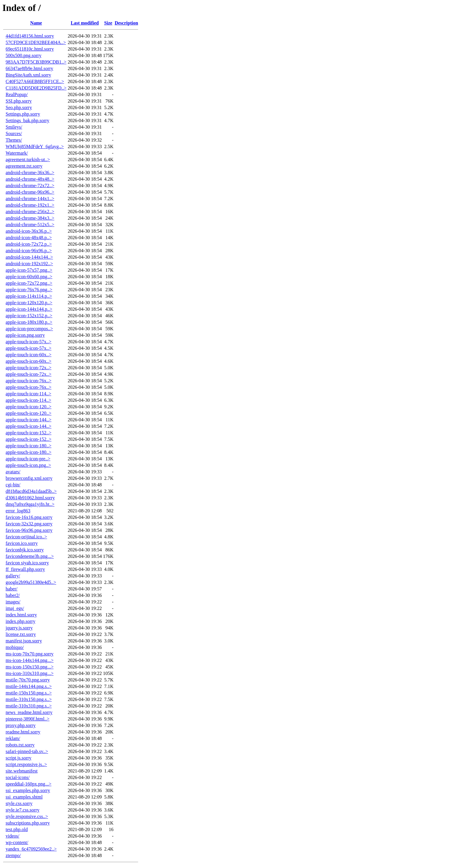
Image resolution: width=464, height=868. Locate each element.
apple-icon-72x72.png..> (29, 283)
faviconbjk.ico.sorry (25, 550)
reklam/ (13, 738)
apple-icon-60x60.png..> (29, 277)
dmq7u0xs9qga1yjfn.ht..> (30, 504)
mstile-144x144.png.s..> (29, 686)
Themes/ (14, 140)
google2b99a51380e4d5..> (31, 582)
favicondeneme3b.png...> (30, 556)
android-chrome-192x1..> (30, 205)
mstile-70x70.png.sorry (28, 680)
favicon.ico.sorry (22, 543)
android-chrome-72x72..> (30, 186)
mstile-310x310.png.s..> (29, 706)
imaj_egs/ (15, 608)
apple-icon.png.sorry (25, 335)
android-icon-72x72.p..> (29, 244)
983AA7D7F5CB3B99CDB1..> (36, 62)
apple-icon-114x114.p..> (29, 296)
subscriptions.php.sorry (28, 823)
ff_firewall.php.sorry (25, 569)
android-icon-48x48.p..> (29, 238)
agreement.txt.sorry (24, 166)
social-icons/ (18, 777)
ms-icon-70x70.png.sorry (30, 654)
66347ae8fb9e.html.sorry (29, 68)
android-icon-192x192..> (29, 264)
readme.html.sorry (23, 732)
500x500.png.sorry (24, 55)
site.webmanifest (22, 771)
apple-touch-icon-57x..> (29, 342)
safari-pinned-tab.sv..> (27, 751)
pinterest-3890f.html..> (28, 719)
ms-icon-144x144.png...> (30, 660)
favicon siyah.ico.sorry (27, 563)
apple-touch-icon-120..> (29, 407)
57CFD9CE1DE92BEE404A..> (36, 42)
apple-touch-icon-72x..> (29, 368)
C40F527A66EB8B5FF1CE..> (35, 81)
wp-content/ (17, 842)
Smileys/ (14, 127)
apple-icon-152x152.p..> (29, 316)
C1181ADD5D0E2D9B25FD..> (36, 88)
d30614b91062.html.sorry (30, 498)
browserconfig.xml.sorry (29, 478)
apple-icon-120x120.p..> (29, 303)
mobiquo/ (15, 647)
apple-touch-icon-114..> (28, 394)
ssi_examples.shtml (24, 797)
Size (108, 23)
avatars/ (13, 472)
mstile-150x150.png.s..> (29, 693)
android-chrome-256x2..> (30, 212)
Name (36, 23)
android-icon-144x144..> (29, 257)
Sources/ (14, 133)
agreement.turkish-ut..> (28, 159)
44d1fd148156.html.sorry (30, 36)
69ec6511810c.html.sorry (30, 49)
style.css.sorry (19, 803)
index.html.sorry (21, 615)
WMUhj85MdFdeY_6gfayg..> (35, 146)
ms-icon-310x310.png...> (30, 673)
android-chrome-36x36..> (30, 173)
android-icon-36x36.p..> (29, 231)
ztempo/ (13, 855)
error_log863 (18, 511)
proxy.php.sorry (21, 725)
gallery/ (13, 576)
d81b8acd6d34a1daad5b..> (31, 491)
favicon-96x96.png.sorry (29, 530)
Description (126, 23)
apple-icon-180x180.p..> (29, 322)
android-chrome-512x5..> (30, 225)
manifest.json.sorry (24, 641)
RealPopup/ (17, 94)
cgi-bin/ (13, 485)
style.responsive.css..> (27, 816)
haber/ (12, 589)
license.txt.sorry (21, 634)
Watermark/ (17, 153)
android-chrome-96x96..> (30, 192)
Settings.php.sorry (23, 114)
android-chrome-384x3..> (30, 218)
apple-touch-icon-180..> (29, 446)
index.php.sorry (20, 621)
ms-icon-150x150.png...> (30, 667)
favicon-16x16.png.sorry (29, 517)
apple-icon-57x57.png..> (29, 270)
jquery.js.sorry (19, 628)
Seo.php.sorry (19, 107)
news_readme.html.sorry (29, 712)
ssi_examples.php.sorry (28, 790)
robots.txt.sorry (20, 745)
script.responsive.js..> (26, 764)
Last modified (85, 23)
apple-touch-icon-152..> (29, 433)
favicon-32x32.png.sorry (29, 524)
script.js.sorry (18, 758)
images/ (13, 602)
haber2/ (13, 595)
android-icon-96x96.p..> (29, 251)
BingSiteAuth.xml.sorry (28, 75)
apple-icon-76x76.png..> (29, 290)
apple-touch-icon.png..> (28, 465)
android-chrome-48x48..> (30, 179)
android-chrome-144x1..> (30, 199)
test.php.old (17, 829)
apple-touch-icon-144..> (29, 420)
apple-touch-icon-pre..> (28, 459)
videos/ (12, 836)
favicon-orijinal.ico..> (26, 537)
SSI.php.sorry (19, 101)
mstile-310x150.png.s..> (29, 699)
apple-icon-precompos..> (29, 329)
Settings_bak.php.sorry (28, 120)
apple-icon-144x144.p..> (29, 309)
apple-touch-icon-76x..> (29, 381)
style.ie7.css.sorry (22, 810)
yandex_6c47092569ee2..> (31, 849)
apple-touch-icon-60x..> (29, 355)
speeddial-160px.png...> (29, 784)
